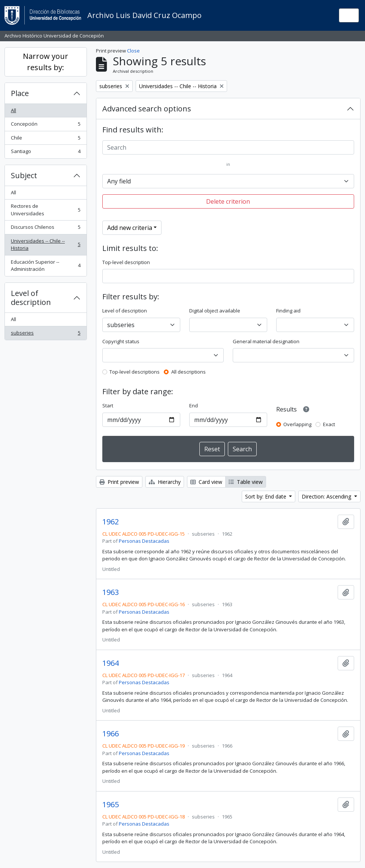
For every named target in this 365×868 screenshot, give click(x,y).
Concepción (46, 125)
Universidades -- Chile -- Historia (46, 245)
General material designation (266, 341)
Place (20, 93)
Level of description (31, 298)
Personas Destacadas (144, 541)
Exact (329, 424)
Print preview (119, 482)
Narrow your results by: (46, 62)
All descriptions (188, 372)
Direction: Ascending (327, 496)
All (13, 110)
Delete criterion (228, 201)
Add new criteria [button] (130, 228)
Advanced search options (147, 109)
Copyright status (121, 341)
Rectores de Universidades (46, 210)
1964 (111, 663)
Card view (206, 482)
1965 (111, 805)
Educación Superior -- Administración (46, 266)
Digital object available (215, 311)
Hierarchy (165, 482)
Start (108, 405)
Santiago (46, 153)
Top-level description (126, 262)
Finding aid (288, 311)
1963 (111, 592)
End (194, 405)
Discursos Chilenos (46, 229)
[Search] (228, 147)
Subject (24, 175)
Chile (46, 139)
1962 (111, 522)
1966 (111, 734)
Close (133, 51)
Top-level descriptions (135, 372)
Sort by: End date (266, 496)
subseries (46, 334)
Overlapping (297, 424)
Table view (246, 482)
